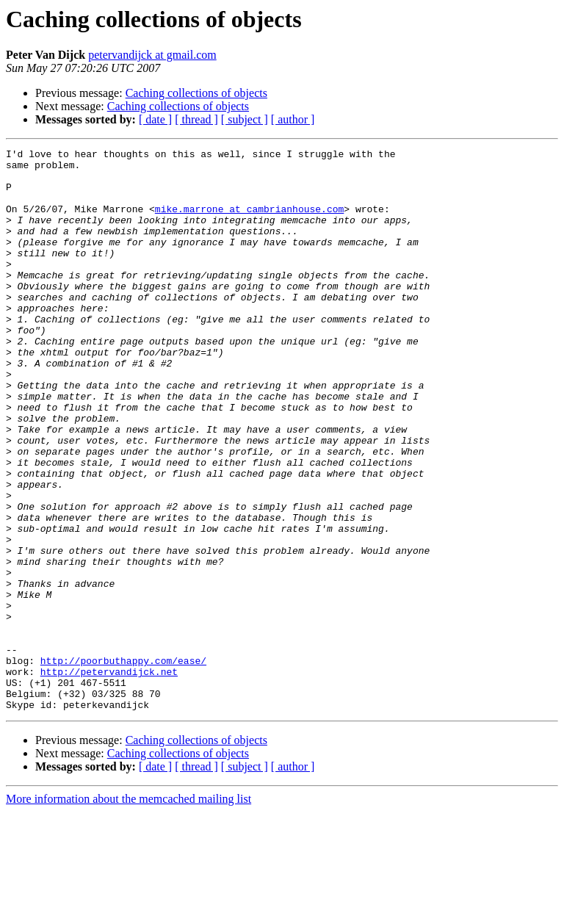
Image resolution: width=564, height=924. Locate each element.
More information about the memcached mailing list (129, 911)
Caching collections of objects (196, 93)
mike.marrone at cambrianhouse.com (249, 222)
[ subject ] (245, 119)
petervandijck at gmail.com (152, 55)
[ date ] (155, 119)
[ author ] (293, 119)
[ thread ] (196, 119)
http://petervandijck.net (109, 777)
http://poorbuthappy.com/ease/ (123, 764)
